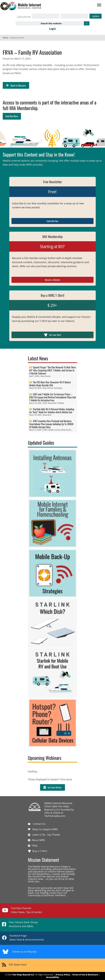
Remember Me (24, 17)
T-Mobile (60, 403)
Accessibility (53, 977)
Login (52, 29)
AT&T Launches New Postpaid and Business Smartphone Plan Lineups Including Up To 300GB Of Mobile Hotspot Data (51, 424)
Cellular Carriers (54, 430)
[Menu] (99, 5)
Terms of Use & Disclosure (85, 975)
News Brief (52, 403)
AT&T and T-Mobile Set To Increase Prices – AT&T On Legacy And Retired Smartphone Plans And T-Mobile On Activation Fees (52, 397)
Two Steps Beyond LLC (23, 975)
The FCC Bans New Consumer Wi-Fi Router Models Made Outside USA (50, 384)
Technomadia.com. (55, 816)
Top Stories (58, 388)
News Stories (46, 376)
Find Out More (12, 116)
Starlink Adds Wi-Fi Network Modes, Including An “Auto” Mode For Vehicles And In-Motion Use (52, 411)
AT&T (45, 403)
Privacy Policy (63, 975)
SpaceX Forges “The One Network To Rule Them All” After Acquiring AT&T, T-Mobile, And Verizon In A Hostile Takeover (52, 370)
